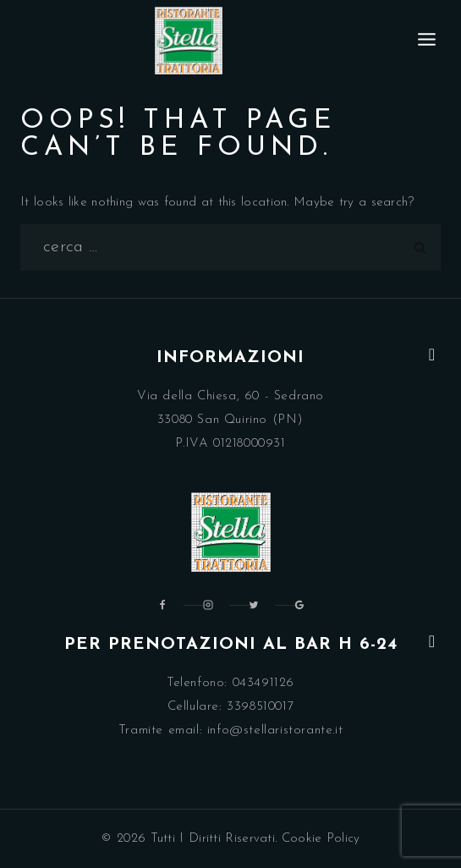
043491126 (263, 683)
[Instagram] (208, 605)
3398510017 (260, 707)
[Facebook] (162, 605)
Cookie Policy (321, 839)
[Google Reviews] (299, 605)
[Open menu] (427, 40)
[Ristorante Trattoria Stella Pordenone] (189, 41)
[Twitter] (254, 605)
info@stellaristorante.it (275, 731)
